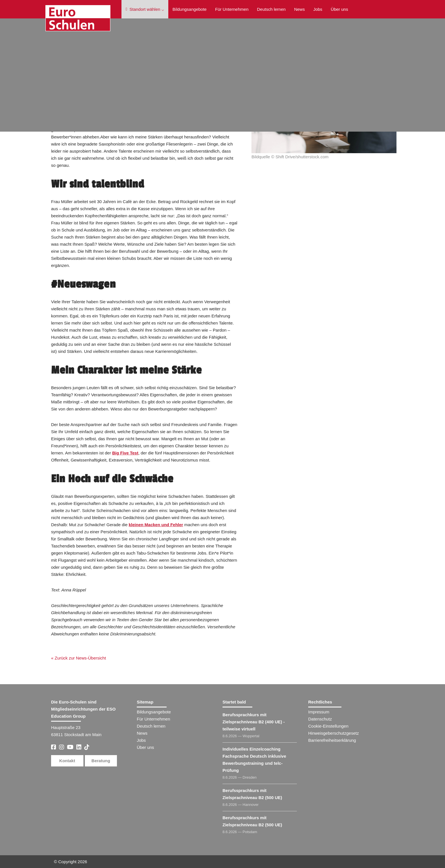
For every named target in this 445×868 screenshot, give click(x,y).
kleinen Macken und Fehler (156, 525)
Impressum (319, 712)
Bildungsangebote (190, 9)
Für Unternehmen (232, 9)
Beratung (101, 761)
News (299, 9)
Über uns (340, 9)
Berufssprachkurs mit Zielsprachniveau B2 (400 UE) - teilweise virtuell (254, 722)
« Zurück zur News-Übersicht (78, 658)
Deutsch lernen (271, 9)
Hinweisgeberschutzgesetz (333, 733)
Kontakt (67, 761)
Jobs (318, 9)
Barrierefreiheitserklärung (332, 740)
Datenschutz (320, 719)
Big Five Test (125, 453)
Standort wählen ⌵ (145, 9)
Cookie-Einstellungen (328, 726)
